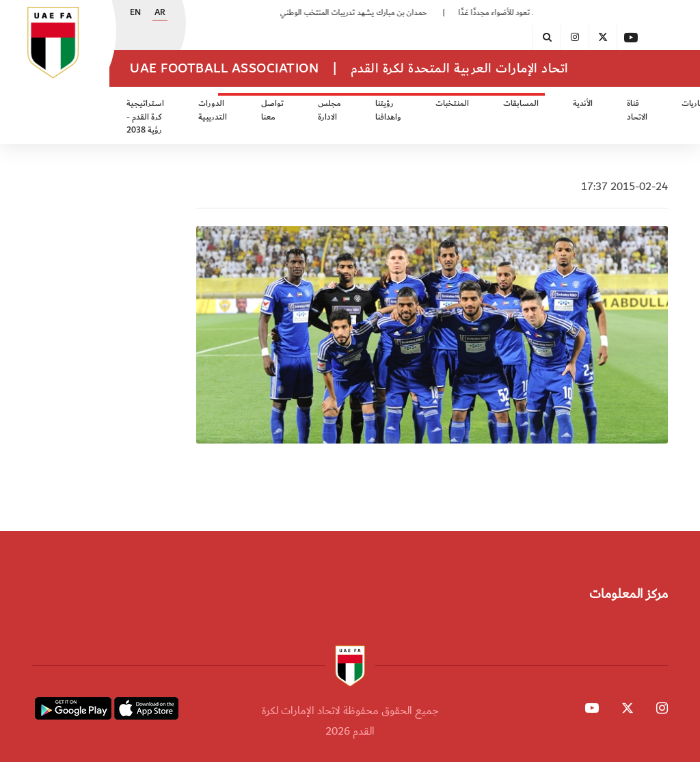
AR (160, 13)
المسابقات (521, 104)
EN (135, 13)
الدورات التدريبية (213, 110)
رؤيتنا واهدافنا (388, 110)
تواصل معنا (272, 110)
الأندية (583, 104)
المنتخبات (452, 104)
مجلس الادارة (329, 110)
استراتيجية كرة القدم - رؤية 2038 (145, 117)
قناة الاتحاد (637, 110)
